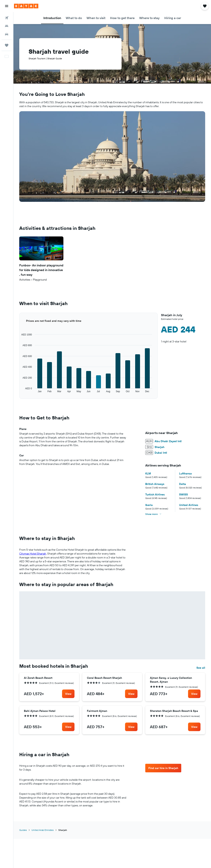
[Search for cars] (7, 34)
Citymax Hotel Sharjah (33, 554)
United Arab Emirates (43, 762)
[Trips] (7, 45)
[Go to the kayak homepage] (26, 6)
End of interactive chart (19, 393)
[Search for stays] (7, 26)
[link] (68, 626)
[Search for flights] (7, 18)
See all (201, 600)
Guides (23, 762)
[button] (7, 6)
